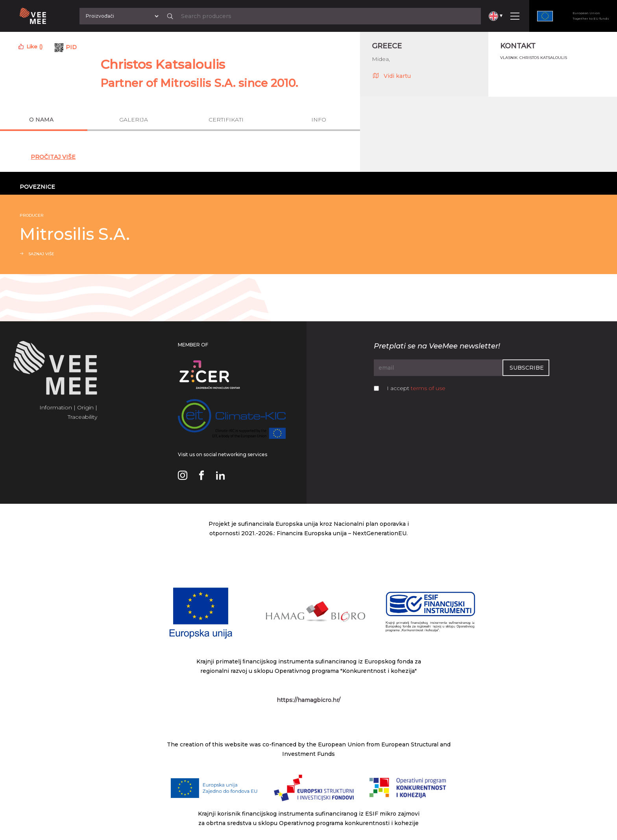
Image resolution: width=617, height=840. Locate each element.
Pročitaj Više (53, 157)
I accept (416, 388)
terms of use (428, 388)
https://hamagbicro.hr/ (308, 700)
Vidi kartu (391, 76)
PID (71, 47)
